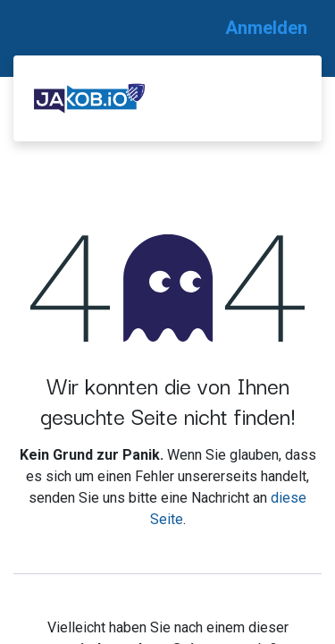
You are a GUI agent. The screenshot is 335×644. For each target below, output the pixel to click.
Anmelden (266, 28)
